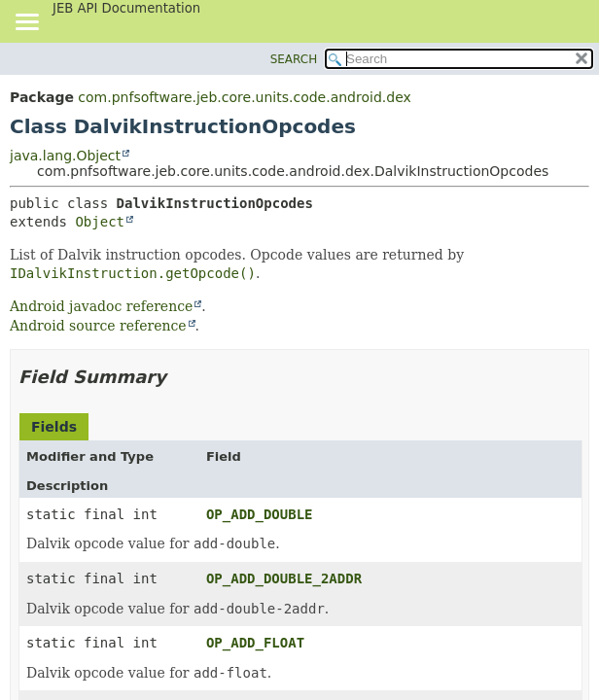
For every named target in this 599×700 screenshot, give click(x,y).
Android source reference (98, 326)
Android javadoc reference (101, 306)
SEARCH (294, 59)
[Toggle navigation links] (26, 23)
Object (100, 222)
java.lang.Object (65, 156)
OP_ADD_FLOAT (255, 643)
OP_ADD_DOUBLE (260, 514)
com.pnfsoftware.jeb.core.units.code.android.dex (244, 97)
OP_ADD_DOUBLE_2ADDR (284, 578)
